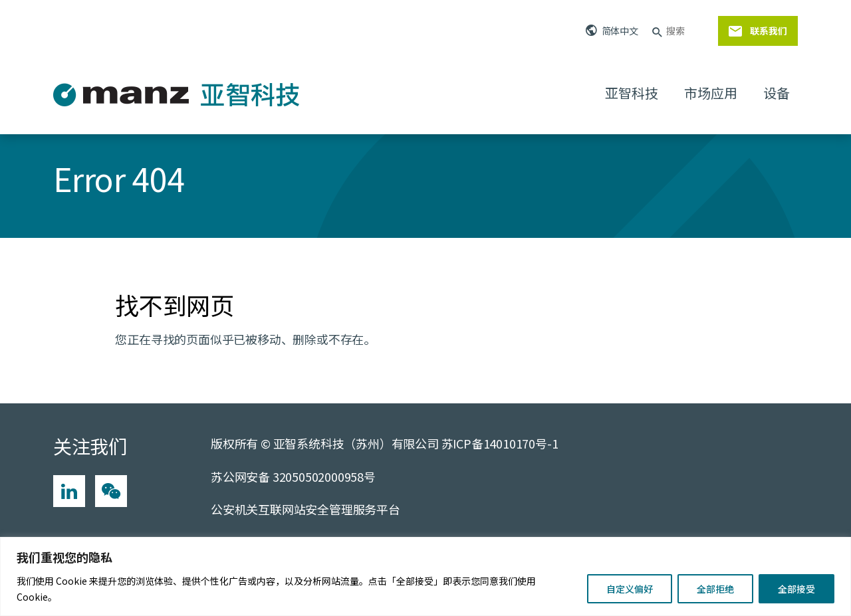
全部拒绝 (715, 589)
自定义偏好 (630, 589)
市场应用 (710, 93)
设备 (777, 93)
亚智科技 (631, 93)
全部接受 (796, 589)
